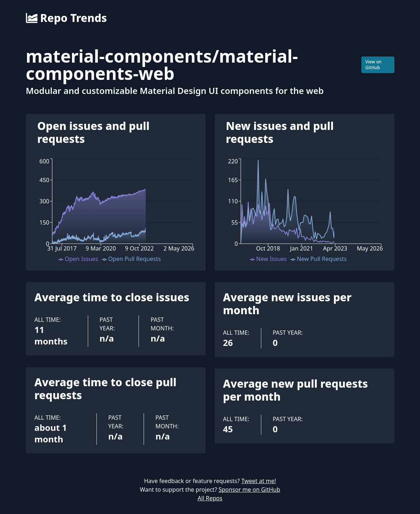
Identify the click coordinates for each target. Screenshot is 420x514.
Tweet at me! (258, 481)
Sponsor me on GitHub (249, 490)
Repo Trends (66, 18)
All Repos (210, 498)
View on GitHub (373, 65)
